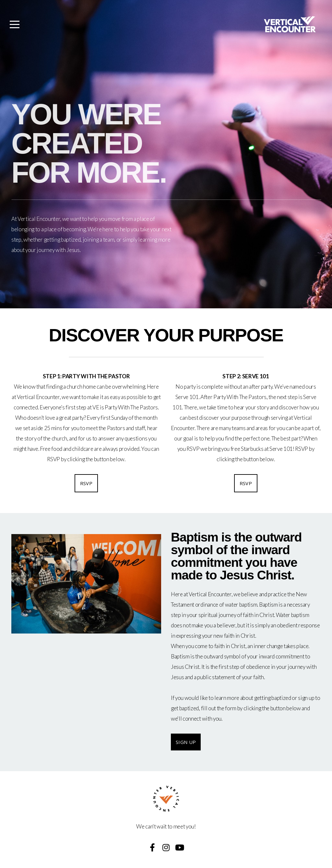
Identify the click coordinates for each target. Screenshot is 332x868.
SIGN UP (186, 742)
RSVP (86, 483)
